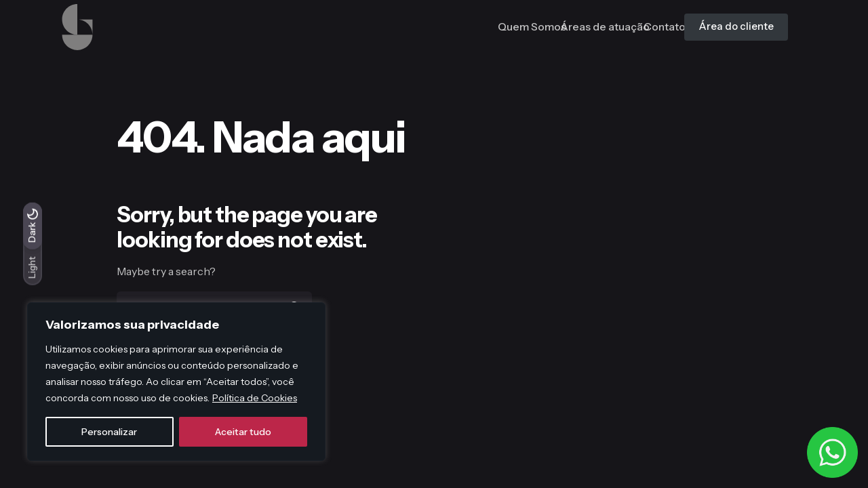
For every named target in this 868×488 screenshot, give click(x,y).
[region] (176, 382)
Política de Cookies (255, 398)
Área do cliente (723, 26)
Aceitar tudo (243, 432)
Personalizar (109, 432)
